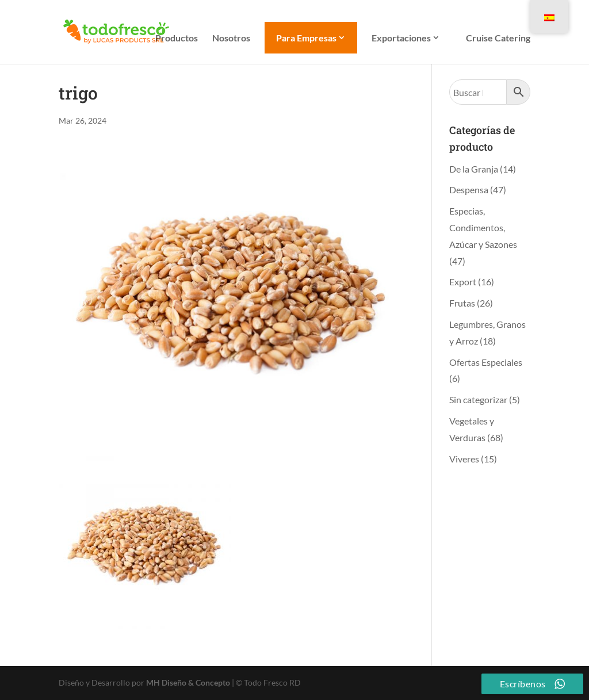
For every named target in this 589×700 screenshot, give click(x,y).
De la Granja (474, 169)
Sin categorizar (478, 399)
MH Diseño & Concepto (189, 682)
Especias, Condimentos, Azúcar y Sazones (483, 227)
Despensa (469, 190)
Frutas (462, 303)
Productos (177, 39)
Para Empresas (306, 38)
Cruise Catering (498, 39)
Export (463, 282)
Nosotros (231, 39)
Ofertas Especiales (486, 362)
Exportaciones (401, 38)
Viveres (464, 459)
